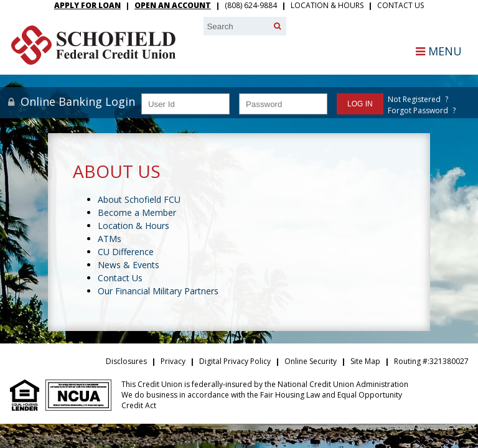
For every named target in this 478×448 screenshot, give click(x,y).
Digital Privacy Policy (235, 361)
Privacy (173, 361)
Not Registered (414, 99)
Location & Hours (327, 5)
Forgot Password (418, 110)
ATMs (110, 239)
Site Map (365, 361)
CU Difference (126, 252)
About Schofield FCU (139, 199)
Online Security (311, 361)
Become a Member (137, 212)
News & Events (129, 265)
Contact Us (401, 5)
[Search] (277, 26)
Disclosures (126, 361)
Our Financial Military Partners (158, 291)
